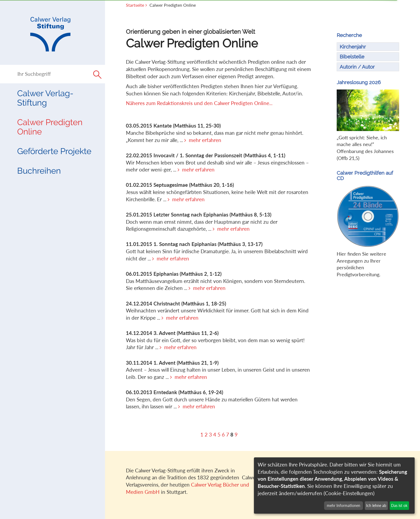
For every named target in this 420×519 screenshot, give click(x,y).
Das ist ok (399, 505)
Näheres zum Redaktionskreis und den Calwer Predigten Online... (199, 103)
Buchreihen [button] (39, 171)
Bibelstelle (352, 57)
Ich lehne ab (376, 505)
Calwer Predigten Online (50, 127)
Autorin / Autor (357, 67)
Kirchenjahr (353, 47)
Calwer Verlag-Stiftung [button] (45, 98)
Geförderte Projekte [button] (54, 151)
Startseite (135, 5)
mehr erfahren (205, 140)
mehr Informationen (344, 505)
